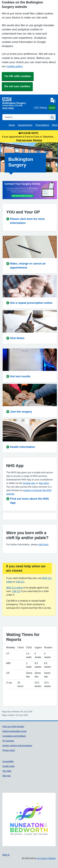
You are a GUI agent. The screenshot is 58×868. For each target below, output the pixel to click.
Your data (7, 771)
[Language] (53, 100)
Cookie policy (9, 766)
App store (44, 483)
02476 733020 (8, 108)
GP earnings (8, 741)
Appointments (25, 125)
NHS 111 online (14, 588)
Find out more (24, 140)
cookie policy (14, 66)
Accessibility (8, 761)
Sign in (6, 855)
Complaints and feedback (14, 736)
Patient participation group (14, 731)
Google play (29, 483)
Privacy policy (9, 750)
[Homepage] (18, 101)
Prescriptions (42, 125)
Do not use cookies (17, 86)
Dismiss (37, 140)
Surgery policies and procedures (17, 746)
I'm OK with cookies (18, 76)
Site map (6, 776)
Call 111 (20, 582)
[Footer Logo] (29, 819)
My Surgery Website (46, 858)
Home (12, 125)
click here (43, 544)
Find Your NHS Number (13, 726)
